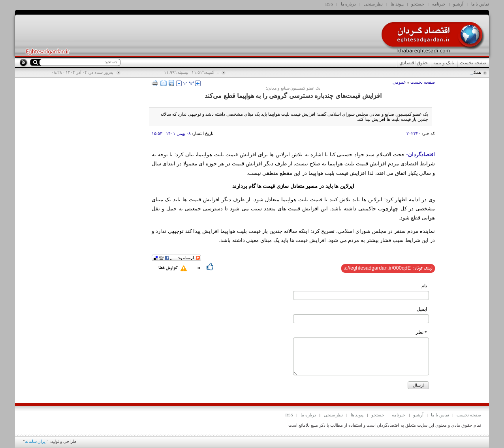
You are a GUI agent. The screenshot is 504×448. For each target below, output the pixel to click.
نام (424, 286)
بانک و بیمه (444, 63)
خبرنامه (439, 4)
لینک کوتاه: (423, 269)
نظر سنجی (373, 4)
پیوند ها (397, 4)
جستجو (418, 4)
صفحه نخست (473, 63)
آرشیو (458, 4)
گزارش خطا (168, 268)
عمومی (399, 82)
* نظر (421, 332)
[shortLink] (378, 268)
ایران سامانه (36, 441)
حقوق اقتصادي (414, 63)
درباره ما (349, 4)
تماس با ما (480, 4)
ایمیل (422, 309)
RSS (329, 4)
